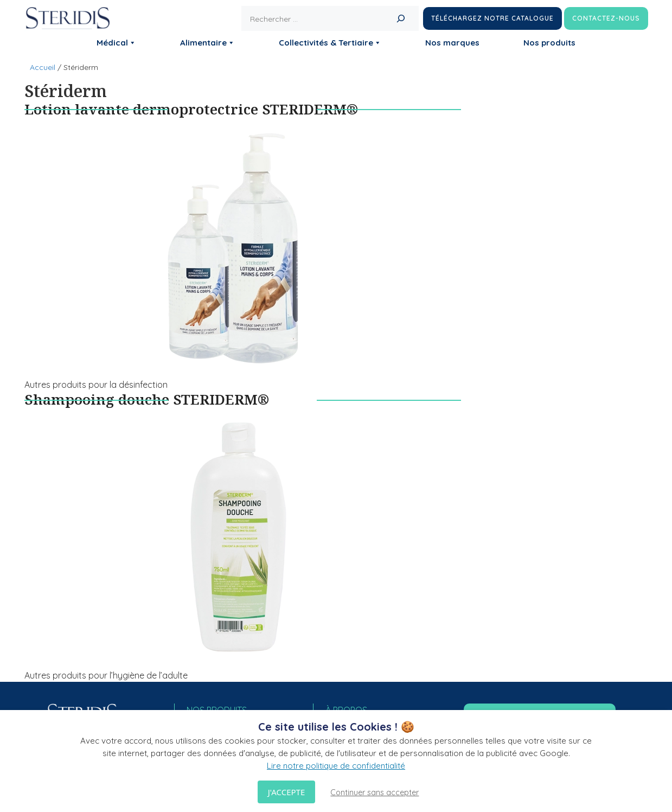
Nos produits (549, 43)
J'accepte (286, 792)
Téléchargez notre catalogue (492, 18)
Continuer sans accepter (375, 792)
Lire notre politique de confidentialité (336, 766)
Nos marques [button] (452, 43)
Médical (116, 43)
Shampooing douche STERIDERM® (147, 399)
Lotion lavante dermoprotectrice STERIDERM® (191, 109)
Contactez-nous (606, 18)
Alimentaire (207, 43)
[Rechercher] (401, 18)
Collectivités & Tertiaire (330, 43)
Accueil (43, 67)
